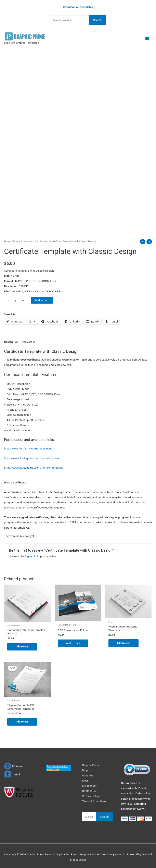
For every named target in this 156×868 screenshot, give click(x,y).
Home (8, 241)
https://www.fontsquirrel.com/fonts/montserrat (33, 468)
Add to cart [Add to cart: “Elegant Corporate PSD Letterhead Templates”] (22, 722)
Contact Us (89, 791)
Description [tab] (11, 342)
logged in (31, 556)
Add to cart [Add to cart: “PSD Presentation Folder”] (73, 643)
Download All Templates (78, 7)
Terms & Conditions (94, 801)
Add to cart (42, 300)
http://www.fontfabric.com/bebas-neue (28, 448)
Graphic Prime (91, 765)
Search (97, 20)
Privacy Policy (91, 796)
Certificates (41, 241)
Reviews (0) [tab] (29, 342)
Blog (85, 770)
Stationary (27, 241)
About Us (88, 775)
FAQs (85, 781)
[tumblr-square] (12, 774)
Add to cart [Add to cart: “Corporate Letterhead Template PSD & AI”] (22, 646)
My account (89, 786)
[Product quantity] (15, 301)
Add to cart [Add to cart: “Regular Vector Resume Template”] (123, 643)
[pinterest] (14, 766)
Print (16, 241)
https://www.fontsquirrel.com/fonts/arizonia (31, 458)
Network (120, 854)
